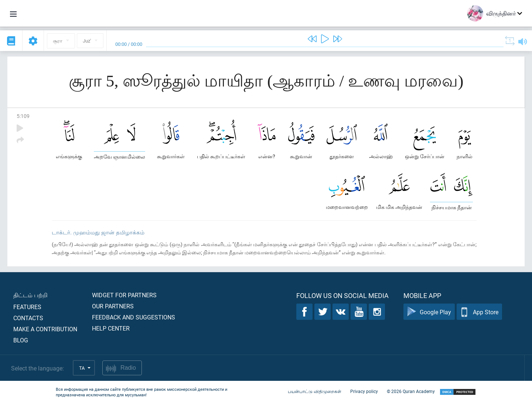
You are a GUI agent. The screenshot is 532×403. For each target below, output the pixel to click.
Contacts (28, 318)
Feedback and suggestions (134, 317)
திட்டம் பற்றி (30, 295)
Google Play (429, 312)
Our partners (113, 306)
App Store (479, 312)
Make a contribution (45, 329)
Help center (111, 328)
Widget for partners (124, 295)
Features (27, 307)
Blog (21, 340)
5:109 (23, 116)
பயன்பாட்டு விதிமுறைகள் (315, 391)
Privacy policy (364, 391)
